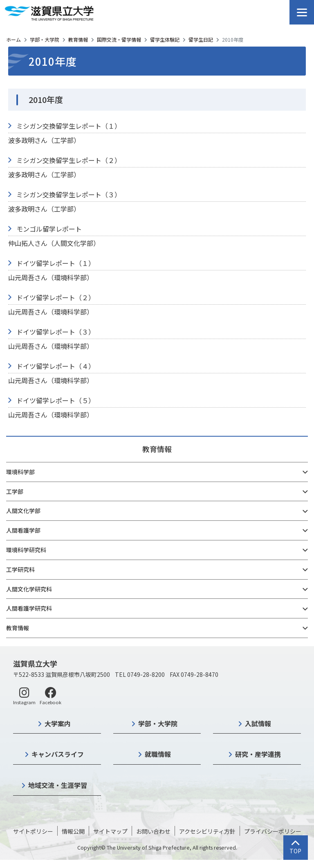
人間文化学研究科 (29, 589)
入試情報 (258, 723)
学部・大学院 (45, 39)
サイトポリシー (33, 831)
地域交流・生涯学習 (58, 785)
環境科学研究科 (26, 550)
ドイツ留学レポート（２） (56, 297)
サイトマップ (110, 831)
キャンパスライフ (58, 754)
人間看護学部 (23, 530)
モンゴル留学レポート (49, 229)
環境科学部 (20, 472)
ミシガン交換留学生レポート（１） (69, 126)
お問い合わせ (153, 831)
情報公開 (73, 831)
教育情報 (78, 39)
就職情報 (158, 754)
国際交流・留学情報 (119, 39)
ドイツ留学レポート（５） (56, 400)
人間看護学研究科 (29, 608)
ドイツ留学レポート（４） (56, 366)
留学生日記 (201, 39)
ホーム (13, 39)
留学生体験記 (165, 39)
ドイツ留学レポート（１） (56, 263)
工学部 (15, 491)
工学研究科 (20, 569)
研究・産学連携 (258, 754)
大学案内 (58, 723)
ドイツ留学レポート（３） (56, 332)
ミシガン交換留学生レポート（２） (69, 160)
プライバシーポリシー (273, 831)
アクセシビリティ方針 (207, 831)
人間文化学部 (23, 511)
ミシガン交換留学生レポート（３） (69, 194)
